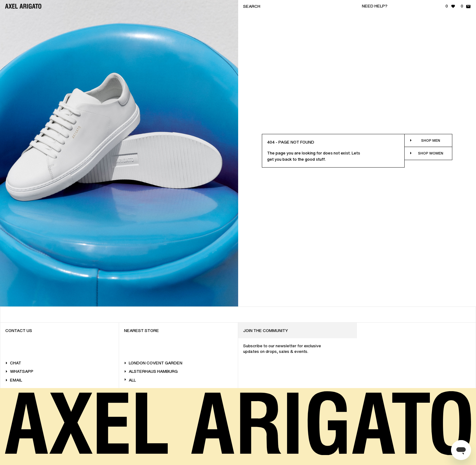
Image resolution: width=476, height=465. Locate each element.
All (130, 380)
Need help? (375, 6)
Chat (13, 363)
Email (14, 380)
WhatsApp (19, 371)
